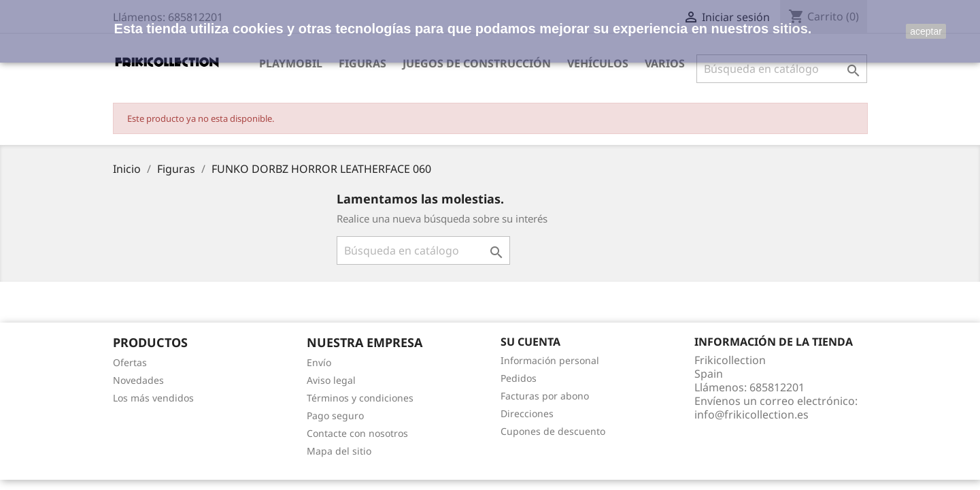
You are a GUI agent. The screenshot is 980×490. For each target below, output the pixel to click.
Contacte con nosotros (357, 433)
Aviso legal (331, 380)
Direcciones (527, 413)
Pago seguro (335, 415)
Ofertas (130, 362)
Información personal (550, 360)
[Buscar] (782, 69)
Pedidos (519, 378)
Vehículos (598, 63)
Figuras (362, 63)
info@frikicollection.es (751, 414)
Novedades (138, 380)
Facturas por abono (545, 396)
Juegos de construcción (477, 63)
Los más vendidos (153, 398)
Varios (665, 63)
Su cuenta (530, 342)
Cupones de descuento (553, 431)
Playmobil (291, 63)
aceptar (926, 31)
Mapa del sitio (339, 451)
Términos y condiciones (360, 398)
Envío (319, 362)
